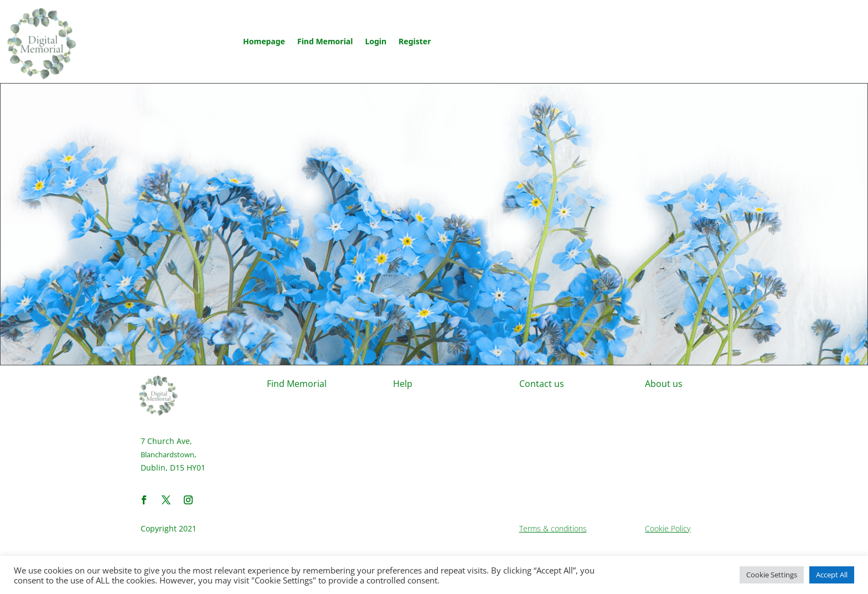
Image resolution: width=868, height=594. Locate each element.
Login (376, 41)
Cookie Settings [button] (772, 575)
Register (415, 41)
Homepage (264, 41)
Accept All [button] (832, 575)
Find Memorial (325, 41)
